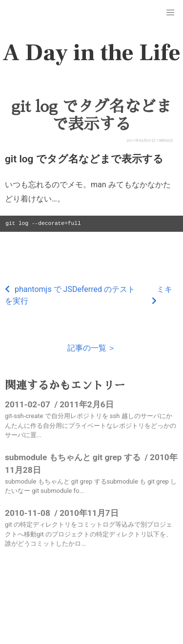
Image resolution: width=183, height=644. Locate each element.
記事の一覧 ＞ (92, 348)
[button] (170, 13)
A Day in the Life (91, 53)
